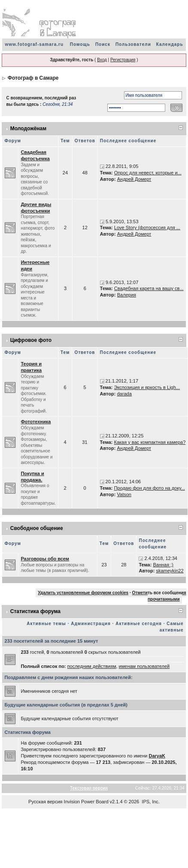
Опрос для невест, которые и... (148, 173)
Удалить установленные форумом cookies (83, 593)
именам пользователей (144, 666)
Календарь (170, 44)
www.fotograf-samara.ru (34, 44)
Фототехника (36, 422)
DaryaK (157, 756)
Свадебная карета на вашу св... (149, 288)
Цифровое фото (31, 340)
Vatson (124, 494)
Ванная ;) (163, 565)
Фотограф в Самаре (33, 78)
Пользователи (133, 44)
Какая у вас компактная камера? (150, 442)
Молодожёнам (28, 129)
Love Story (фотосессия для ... (147, 227)
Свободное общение (37, 528)
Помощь (80, 44)
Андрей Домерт (134, 179)
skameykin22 (170, 571)
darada (124, 394)
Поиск (103, 44)
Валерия (127, 295)
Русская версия (45, 802)
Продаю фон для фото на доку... (150, 488)
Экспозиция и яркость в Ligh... (147, 387)
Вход (102, 60)
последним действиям (92, 666)
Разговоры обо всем (45, 559)
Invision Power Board (86, 802)
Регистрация (123, 60)
